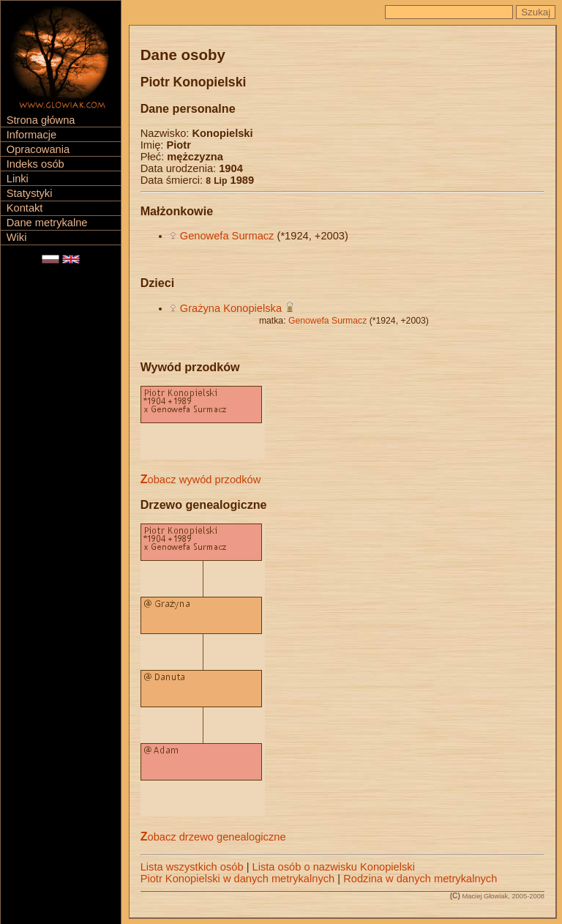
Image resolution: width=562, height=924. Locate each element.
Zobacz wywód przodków (201, 480)
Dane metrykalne (47, 223)
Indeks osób (35, 164)
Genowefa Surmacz (227, 236)
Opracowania (38, 149)
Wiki (17, 237)
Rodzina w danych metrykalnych (420, 879)
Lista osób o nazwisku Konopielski (334, 867)
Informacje (31, 135)
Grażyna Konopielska (231, 308)
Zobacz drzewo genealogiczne (213, 837)
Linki (18, 179)
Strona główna (41, 120)
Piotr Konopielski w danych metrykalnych (238, 879)
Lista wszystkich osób (192, 867)
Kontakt (25, 208)
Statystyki (30, 193)
